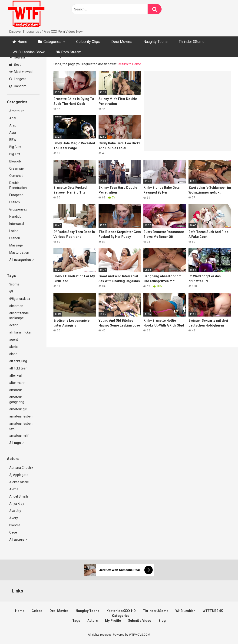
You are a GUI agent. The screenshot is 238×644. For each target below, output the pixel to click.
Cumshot (16, 176)
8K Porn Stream (69, 52)
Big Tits (15, 154)
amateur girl (18, 409)
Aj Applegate (19, 475)
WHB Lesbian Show (29, 52)
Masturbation (19, 252)
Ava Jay (15, 511)
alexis (13, 347)
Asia (13, 133)
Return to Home (129, 64)
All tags (17, 443)
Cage (13, 532)
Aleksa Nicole (19, 482)
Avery (14, 518)
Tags (76, 621)
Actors (93, 621)
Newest (17, 57)
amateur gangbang (17, 400)
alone (13, 354)
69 (11, 291)
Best (15, 65)
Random (18, 86)
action (14, 325)
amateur (16, 390)
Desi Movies (122, 42)
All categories (21, 260)
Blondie (15, 525)
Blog (162, 621)
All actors (18, 540)
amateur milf (19, 436)
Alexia (14, 489)
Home (22, 42)
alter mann (17, 383)
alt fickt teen (18, 368)
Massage (16, 245)
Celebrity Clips (88, 42)
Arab (13, 125)
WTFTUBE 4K (213, 611)
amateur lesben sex (21, 426)
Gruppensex (18, 209)
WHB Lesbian (185, 611)
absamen (16, 306)
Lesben (15, 238)
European (16, 195)
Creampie (17, 168)
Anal (13, 118)
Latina (14, 231)
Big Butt (15, 147)
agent (14, 340)
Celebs (37, 611)
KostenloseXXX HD (121, 611)
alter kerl (16, 375)
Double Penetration (18, 185)
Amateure (17, 111)
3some (14, 284)
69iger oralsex (20, 299)
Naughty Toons (155, 42)
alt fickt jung (18, 361)
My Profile (113, 621)
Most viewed (21, 72)
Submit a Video (140, 621)
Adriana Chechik (21, 468)
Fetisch (15, 202)
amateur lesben (21, 416)
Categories (52, 42)
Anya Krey (17, 504)
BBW (13, 140)
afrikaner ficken (21, 332)
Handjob (15, 217)
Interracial (17, 224)
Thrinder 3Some (192, 42)
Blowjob (15, 161)
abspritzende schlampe (19, 316)
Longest (18, 79)
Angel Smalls (19, 496)
